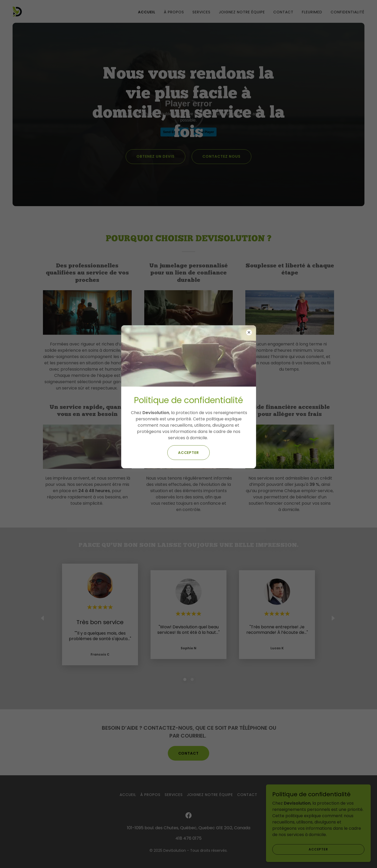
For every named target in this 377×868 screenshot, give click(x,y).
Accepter (189, 453)
